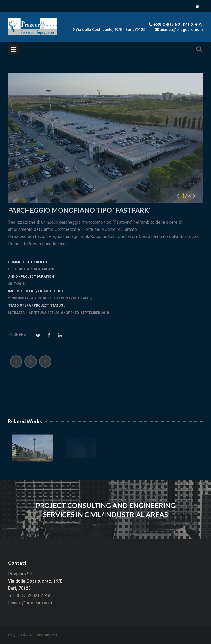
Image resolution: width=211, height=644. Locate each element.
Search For (198, 48)
